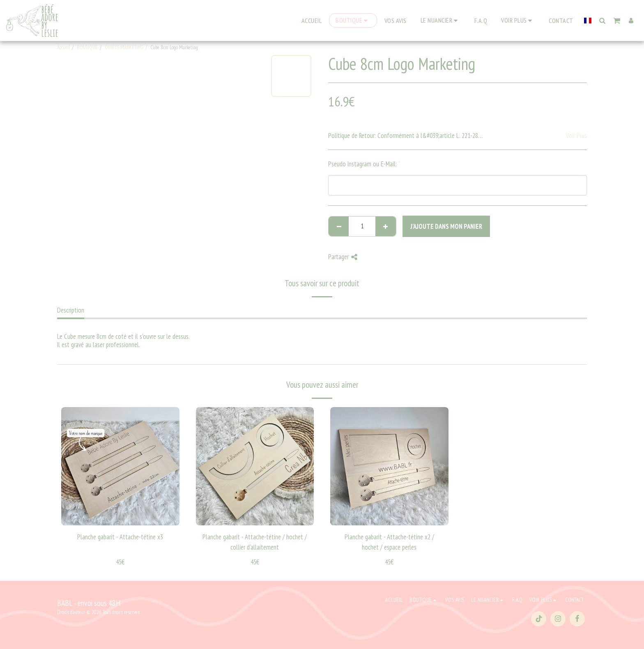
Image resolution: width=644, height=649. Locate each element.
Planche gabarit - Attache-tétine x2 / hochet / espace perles (389, 542)
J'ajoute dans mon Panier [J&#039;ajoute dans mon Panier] (446, 226)
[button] (440, 20)
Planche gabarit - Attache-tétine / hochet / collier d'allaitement (255, 542)
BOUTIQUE (87, 47)
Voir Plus (576, 136)
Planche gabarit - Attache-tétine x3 (120, 537)
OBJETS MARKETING (124, 47)
